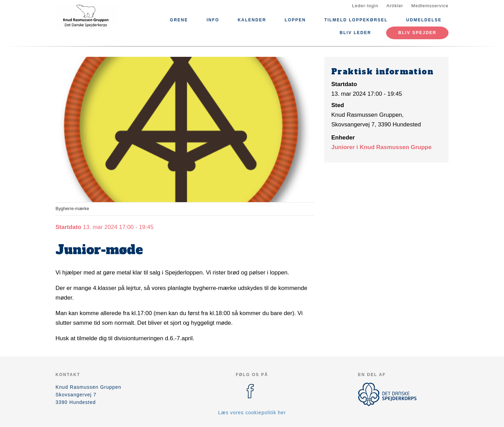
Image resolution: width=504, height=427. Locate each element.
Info (213, 20)
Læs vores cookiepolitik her (252, 413)
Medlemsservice (430, 6)
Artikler (395, 6)
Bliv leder (355, 33)
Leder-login (365, 6)
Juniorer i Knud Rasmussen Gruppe (381, 147)
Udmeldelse (424, 20)
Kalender (252, 20)
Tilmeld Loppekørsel (356, 20)
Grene (179, 20)
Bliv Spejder (417, 33)
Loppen (295, 20)
